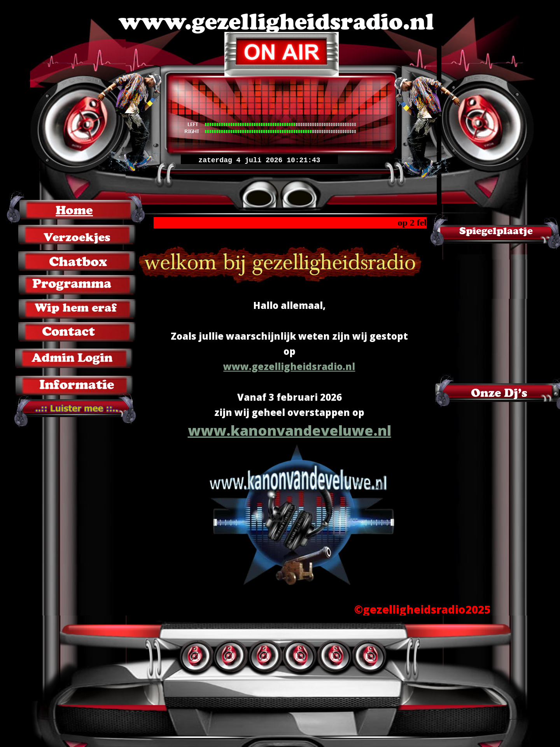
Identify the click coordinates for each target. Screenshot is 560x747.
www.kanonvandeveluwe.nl (290, 430)
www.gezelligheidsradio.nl (289, 366)
